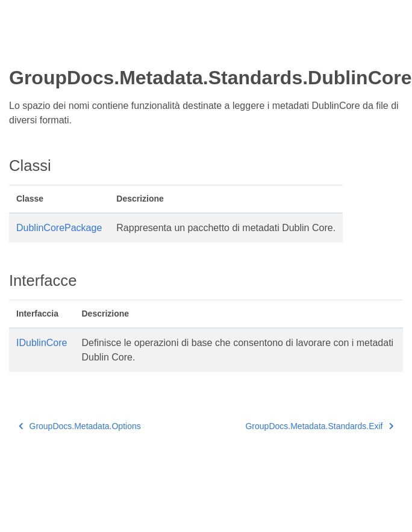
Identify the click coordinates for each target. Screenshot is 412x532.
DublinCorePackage (59, 228)
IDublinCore (42, 343)
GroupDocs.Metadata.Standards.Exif (319, 426)
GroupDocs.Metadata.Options (80, 426)
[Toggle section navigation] (19, 46)
